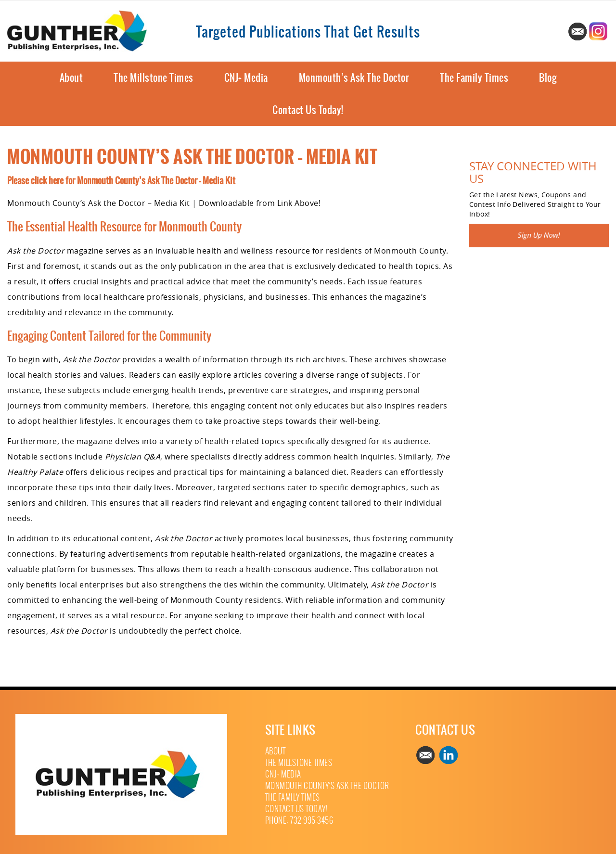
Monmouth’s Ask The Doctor (354, 78)
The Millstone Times (154, 78)
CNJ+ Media (246, 78)
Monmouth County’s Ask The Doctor (327, 786)
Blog (548, 78)
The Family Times (474, 78)
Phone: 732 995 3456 (299, 821)
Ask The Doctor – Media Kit (191, 181)
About (71, 78)
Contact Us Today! (308, 110)
